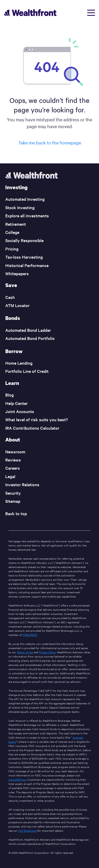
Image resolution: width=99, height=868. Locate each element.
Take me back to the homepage (50, 142)
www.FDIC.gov (17, 779)
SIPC (34, 635)
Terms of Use (25, 652)
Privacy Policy (47, 652)
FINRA (26, 635)
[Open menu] (91, 13)
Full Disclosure (27, 831)
